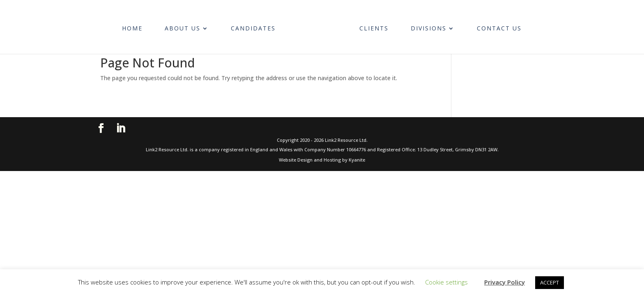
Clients (369, 26)
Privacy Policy (505, 282)
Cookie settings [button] (446, 282)
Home (136, 26)
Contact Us (495, 26)
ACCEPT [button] (550, 282)
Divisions (424, 26)
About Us (187, 26)
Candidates (257, 26)
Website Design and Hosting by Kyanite (322, 160)
